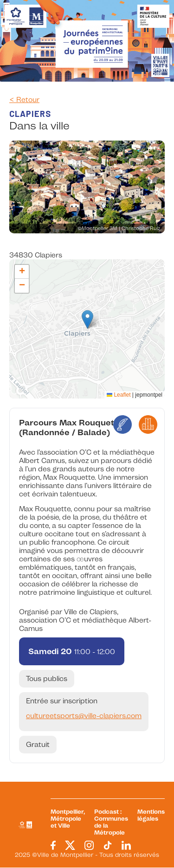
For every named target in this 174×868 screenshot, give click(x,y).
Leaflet (119, 395)
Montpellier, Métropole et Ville (68, 819)
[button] (87, 319)
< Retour (24, 100)
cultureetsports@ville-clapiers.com (84, 716)
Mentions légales (151, 815)
